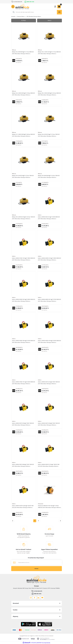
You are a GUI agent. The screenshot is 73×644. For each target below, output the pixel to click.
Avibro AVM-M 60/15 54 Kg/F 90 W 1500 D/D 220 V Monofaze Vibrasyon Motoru (49, 424)
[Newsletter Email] (37, 562)
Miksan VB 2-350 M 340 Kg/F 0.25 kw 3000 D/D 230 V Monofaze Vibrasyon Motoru (49, 94)
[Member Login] (55, 7)
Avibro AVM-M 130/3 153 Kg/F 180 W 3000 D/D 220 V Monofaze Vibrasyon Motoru (24, 259)
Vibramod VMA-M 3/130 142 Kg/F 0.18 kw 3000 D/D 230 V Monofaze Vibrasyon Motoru (49, 507)
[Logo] (22, 7)
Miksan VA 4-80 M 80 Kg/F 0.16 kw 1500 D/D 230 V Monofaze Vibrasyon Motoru (49, 176)
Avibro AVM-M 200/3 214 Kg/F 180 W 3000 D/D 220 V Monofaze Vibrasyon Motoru (49, 259)
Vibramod (41, 504)
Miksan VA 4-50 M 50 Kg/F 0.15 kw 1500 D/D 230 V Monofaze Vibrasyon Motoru (23, 176)
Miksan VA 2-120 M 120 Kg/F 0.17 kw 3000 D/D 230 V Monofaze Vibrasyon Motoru (49, 53)
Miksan (14, 50)
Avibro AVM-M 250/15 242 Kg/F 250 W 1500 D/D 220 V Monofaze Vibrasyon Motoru (23, 507)
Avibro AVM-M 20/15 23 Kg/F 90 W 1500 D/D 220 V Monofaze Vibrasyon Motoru (49, 383)
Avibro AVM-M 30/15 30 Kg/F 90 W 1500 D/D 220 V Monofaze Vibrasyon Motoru (23, 424)
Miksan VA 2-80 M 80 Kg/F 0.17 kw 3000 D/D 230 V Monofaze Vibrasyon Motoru (23, 53)
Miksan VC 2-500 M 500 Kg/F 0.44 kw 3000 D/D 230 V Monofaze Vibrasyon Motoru (23, 135)
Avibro (40, 215)
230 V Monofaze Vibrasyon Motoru (34, 16)
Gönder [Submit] (36, 569)
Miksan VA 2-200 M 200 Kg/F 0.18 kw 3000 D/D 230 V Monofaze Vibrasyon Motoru (23, 94)
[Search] (37, 12)
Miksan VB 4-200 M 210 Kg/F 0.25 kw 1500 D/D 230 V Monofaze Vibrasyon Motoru (24, 218)
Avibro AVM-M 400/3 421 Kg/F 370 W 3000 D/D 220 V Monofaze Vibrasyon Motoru (49, 300)
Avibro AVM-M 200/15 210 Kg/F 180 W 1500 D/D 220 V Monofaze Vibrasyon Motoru (49, 465)
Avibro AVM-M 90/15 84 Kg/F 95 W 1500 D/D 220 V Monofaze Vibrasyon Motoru (23, 465)
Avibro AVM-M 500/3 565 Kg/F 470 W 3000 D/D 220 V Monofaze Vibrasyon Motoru (24, 341)
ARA (59, 12)
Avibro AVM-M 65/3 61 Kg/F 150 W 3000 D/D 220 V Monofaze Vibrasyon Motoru (49, 218)
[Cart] (59, 7)
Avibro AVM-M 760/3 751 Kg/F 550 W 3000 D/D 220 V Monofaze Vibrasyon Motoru (24, 383)
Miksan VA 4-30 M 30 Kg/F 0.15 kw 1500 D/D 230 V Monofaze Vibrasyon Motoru (49, 135)
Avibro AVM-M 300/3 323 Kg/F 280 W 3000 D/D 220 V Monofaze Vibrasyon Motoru (24, 300)
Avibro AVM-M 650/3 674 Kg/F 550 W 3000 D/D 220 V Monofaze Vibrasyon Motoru (49, 341)
